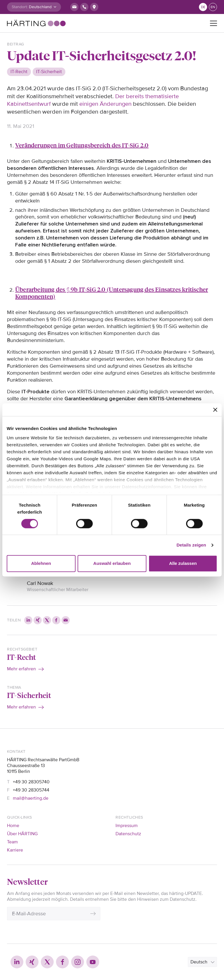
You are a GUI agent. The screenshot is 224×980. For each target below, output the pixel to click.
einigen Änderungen (105, 104)
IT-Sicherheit (29, 695)
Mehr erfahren (21, 669)
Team (12, 842)
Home (13, 826)
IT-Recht (22, 657)
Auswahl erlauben (112, 564)
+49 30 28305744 (31, 790)
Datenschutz (128, 834)
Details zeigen (191, 545)
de (203, 7)
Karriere (15, 850)
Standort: (20, 7)
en (213, 7)
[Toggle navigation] (213, 23)
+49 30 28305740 (31, 782)
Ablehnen (41, 564)
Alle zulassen (183, 564)
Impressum (127, 826)
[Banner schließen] (215, 410)
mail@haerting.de (31, 798)
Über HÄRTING (22, 834)
